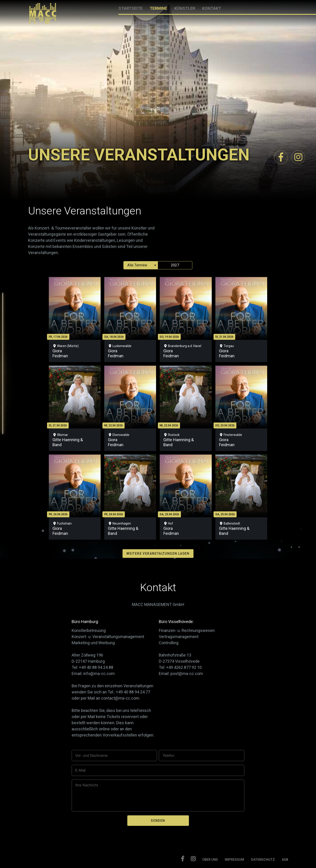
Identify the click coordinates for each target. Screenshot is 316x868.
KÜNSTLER (185, 8)
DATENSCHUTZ (263, 860)
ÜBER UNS (210, 860)
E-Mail (80, 770)
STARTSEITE (131, 8)
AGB (285, 860)
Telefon (168, 756)
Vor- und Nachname (91, 756)
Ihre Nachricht (87, 785)
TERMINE (158, 8)
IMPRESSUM (234, 860)
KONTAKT (212, 8)
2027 (175, 265)
